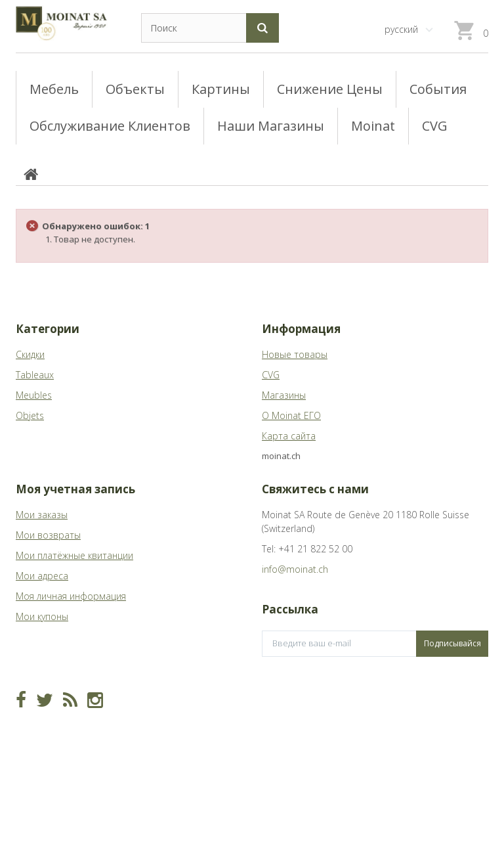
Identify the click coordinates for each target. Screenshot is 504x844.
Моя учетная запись (75, 489)
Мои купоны (42, 616)
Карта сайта (289, 436)
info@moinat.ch (295, 569)
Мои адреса (42, 576)
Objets (30, 415)
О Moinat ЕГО (291, 415)
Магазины (284, 395)
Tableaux (35, 375)
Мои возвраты (48, 535)
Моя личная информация (71, 596)
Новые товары (295, 354)
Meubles (34, 395)
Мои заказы (42, 515)
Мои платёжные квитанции (74, 555)
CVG (271, 375)
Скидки (30, 354)
